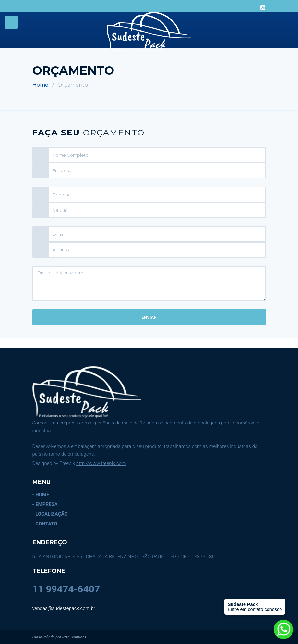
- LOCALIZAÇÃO (50, 514)
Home (40, 85)
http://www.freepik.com (101, 463)
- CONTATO (45, 524)
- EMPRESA (45, 504)
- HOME (41, 495)
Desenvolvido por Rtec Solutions (60, 637)
